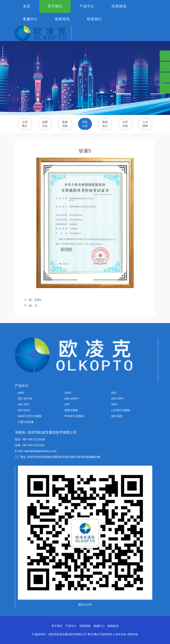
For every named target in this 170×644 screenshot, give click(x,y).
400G (21, 393)
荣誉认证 (85, 124)
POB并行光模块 (74, 416)
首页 (27, 6)
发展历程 (65, 124)
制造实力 (105, 124)
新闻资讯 (62, 19)
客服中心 (30, 19)
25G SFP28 (25, 399)
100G (68, 393)
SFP (67, 404)
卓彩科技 (133, 634)
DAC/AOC (24, 410)
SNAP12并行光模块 (30, 416)
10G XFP (23, 404)
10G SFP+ (118, 399)
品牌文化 (45, 124)
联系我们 (94, 19)
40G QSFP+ (72, 399)
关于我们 (55, 6)
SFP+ (115, 404)
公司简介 (25, 124)
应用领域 (119, 6)
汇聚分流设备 (26, 422)
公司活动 (125, 124)
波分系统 (117, 416)
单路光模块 (71, 410)
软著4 (38, 300)
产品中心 (87, 6)
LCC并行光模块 (121, 410)
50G (114, 393)
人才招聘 (145, 124)
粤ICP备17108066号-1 (101, 634)
